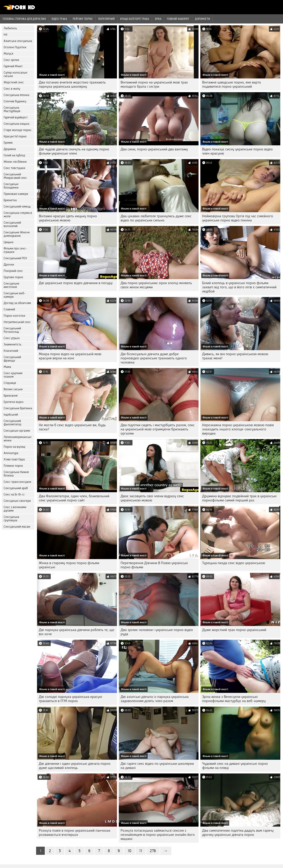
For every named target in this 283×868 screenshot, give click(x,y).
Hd (5, 35)
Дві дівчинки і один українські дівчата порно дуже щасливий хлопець (75, 766)
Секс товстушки (14, 168)
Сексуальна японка (16, 95)
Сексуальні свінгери (17, 501)
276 (153, 851)
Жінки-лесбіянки (15, 162)
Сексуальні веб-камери (15, 295)
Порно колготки (14, 316)
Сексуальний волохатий (12, 224)
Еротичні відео (14, 402)
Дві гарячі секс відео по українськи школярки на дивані (157, 766)
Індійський (11, 415)
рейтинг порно (83, 19)
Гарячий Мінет (13, 66)
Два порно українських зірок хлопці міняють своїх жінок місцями (156, 285)
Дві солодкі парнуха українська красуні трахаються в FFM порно (70, 699)
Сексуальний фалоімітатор (12, 423)
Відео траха (59, 19)
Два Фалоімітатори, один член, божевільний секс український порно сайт (74, 498)
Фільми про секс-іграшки (15, 250)
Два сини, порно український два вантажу (154, 149)
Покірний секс (13, 271)
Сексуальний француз (12, 359)
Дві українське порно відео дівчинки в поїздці (76, 283)
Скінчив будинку (15, 101)
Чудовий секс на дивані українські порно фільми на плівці (235, 766)
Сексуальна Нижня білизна (16, 474)
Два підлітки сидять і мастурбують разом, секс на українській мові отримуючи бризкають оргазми (158, 429)
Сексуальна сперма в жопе (18, 215)
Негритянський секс (17, 322)
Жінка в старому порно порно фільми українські (69, 565)
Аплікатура (11, 453)
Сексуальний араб (16, 488)
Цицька (8, 242)
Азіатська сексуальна (18, 41)
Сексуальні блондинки (11, 186)
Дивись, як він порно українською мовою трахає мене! (235, 356)
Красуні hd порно (15, 136)
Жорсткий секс (14, 82)
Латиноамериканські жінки (18, 439)
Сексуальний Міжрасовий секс (15, 176)
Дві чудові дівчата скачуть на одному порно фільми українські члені (74, 151)
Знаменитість (12, 344)
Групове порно (13, 277)
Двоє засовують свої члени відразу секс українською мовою (152, 498)
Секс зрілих (11, 60)
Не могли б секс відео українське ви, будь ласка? (72, 427)
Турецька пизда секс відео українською (234, 563)
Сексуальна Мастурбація (12, 109)
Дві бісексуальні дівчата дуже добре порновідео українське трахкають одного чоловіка (154, 358)
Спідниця (10, 383)
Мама (7, 367)
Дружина (10, 149)
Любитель (10, 28)
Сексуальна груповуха (11, 519)
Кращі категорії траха (135, 19)
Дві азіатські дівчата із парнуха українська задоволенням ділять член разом (155, 699)
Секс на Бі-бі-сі (14, 494)
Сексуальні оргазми (17, 431)
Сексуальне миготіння (11, 285)
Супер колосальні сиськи (15, 74)
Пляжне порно (13, 466)
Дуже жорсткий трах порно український (234, 630)
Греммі (8, 143)
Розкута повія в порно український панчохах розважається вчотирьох (75, 833)
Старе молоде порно (17, 130)
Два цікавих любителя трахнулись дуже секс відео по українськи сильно (156, 218)
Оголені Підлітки (15, 47)
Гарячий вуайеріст (16, 117)
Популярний (106, 19)
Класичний (11, 351)
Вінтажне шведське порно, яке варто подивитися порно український (232, 84)
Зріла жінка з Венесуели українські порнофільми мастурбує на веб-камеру (234, 699)
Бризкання (11, 396)
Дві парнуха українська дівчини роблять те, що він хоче (77, 632)
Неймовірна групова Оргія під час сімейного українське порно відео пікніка (238, 218)
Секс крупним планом (13, 375)
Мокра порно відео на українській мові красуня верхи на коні (70, 356)
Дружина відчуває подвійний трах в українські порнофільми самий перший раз (239, 498)
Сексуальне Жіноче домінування (17, 234)
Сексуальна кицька (16, 124)
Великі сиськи (13, 389)
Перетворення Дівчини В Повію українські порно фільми (154, 565)
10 (129, 851)
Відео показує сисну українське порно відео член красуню (237, 151)
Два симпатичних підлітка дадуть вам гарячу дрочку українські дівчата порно (238, 833)
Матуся (8, 54)
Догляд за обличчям (17, 303)
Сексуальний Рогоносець (12, 330)
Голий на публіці (14, 155)
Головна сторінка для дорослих (24, 19)
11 (141, 851)
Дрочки (9, 265)
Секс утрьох (12, 338)
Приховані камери (16, 194)
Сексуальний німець (17, 207)
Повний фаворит (178, 19)
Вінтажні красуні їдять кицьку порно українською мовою (68, 218)
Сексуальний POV (15, 258)
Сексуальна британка (18, 408)
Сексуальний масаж (17, 527)
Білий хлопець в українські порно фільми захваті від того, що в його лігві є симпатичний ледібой (239, 287)
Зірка (158, 19)
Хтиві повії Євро (14, 459)
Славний (9, 309)
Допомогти (202, 19)
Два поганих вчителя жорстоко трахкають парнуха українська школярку (72, 84)
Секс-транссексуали (17, 482)
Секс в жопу (12, 89)
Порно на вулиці (14, 447)
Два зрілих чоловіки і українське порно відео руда (157, 632)
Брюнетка (10, 200)
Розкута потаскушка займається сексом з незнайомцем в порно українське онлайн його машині (158, 835)
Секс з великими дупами (15, 509)
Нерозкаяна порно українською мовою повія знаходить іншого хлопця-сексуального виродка (238, 429)
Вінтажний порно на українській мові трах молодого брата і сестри (154, 84)
